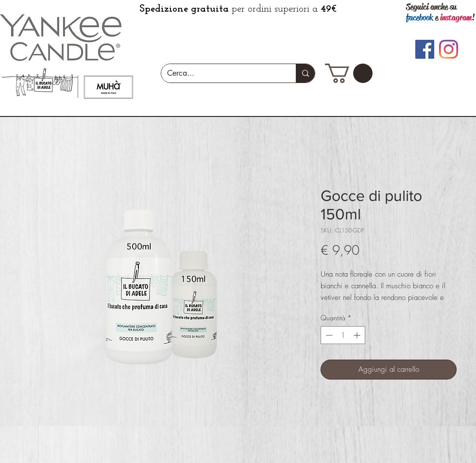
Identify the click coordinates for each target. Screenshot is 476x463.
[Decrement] (328, 335)
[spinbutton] (343, 335)
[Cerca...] (221, 73)
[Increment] (358, 335)
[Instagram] (449, 49)
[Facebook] (425, 49)
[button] (349, 73)
